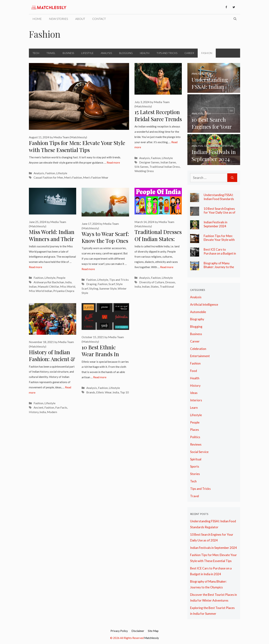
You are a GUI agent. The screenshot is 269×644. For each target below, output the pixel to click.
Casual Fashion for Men (48, 177)
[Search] (232, 178)
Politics (195, 437)
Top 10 (124, 392)
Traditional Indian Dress (165, 167)
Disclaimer (138, 631)
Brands (91, 392)
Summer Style (108, 288)
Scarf (112, 284)
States (155, 286)
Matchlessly (152, 638)
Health (145, 53)
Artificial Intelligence (204, 304)
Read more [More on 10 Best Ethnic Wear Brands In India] (100, 377)
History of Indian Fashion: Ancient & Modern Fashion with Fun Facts (52, 363)
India (68, 282)
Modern (52, 412)
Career (189, 53)
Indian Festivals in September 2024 (215, 224)
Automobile (198, 312)
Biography (197, 319)
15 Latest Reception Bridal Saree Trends (158, 115)
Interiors (196, 400)
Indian (33, 286)
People (61, 278)
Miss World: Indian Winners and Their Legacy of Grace (52, 239)
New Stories (58, 19)
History (34, 412)
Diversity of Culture (152, 282)
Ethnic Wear (104, 392)
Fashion (207, 53)
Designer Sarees (149, 162)
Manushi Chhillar (48, 286)
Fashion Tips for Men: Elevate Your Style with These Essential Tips (77, 146)
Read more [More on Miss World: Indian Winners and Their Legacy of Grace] (35, 267)
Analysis (106, 53)
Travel (51, 53)
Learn (194, 408)
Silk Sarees (141, 167)
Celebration (198, 349)
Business (68, 53)
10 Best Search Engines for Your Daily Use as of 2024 (220, 213)
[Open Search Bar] (235, 19)
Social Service (199, 452)
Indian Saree (168, 162)
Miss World (68, 286)
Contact (99, 19)
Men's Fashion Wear (96, 177)
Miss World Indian (41, 291)
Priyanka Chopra (64, 291)
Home (37, 19)
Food (194, 371)
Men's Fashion (73, 177)
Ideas (194, 393)
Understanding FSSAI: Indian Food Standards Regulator (219, 199)
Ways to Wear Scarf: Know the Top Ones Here (105, 241)
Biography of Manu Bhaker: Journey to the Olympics (219, 267)
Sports (195, 466)
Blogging (126, 53)
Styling (94, 288)
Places (195, 430)
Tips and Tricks (167, 53)
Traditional (167, 286)
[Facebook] (226, 7)
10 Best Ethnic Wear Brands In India (100, 354)
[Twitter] (234, 7)
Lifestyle (87, 53)
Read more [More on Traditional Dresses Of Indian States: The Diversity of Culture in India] (167, 267)
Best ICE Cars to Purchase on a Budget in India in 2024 (220, 253)
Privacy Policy (119, 631)
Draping (91, 284)
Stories (195, 474)
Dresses (170, 282)
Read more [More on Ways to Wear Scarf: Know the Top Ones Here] (88, 269)
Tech (36, 53)
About (80, 19)
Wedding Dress (144, 171)
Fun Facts (61, 407)
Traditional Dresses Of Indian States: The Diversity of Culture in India (158, 242)
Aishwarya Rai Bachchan (49, 282)
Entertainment (200, 356)
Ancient (38, 407)
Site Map (153, 631)
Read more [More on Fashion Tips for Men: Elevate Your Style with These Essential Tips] (113, 162)
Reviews (196, 444)
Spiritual (196, 459)
